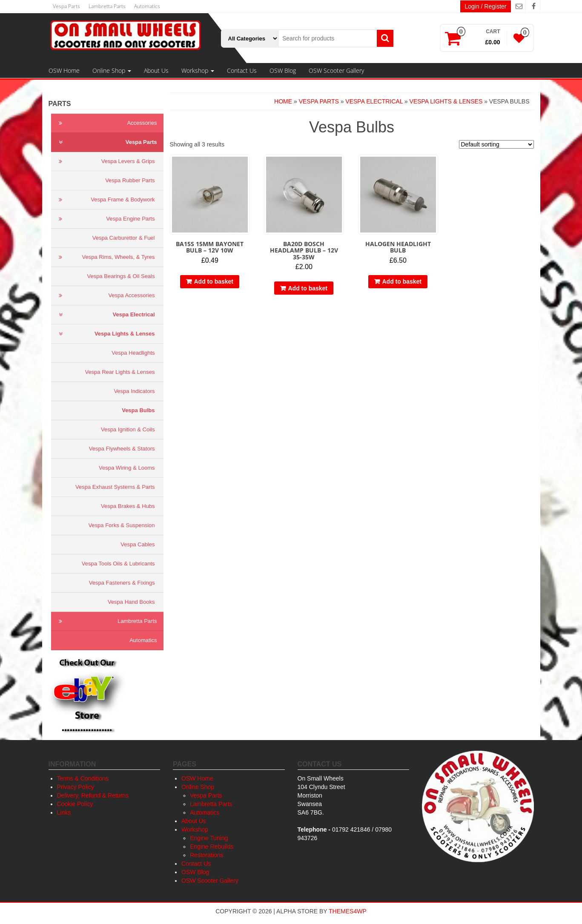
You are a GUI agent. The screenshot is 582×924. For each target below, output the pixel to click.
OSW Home (64, 70)
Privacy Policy (76, 787)
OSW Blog (283, 70)
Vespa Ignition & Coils (128, 429)
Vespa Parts (66, 6)
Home (283, 101)
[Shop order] (496, 144)
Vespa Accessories (105, 296)
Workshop (198, 70)
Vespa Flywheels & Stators (122, 449)
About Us (156, 70)
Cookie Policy (75, 804)
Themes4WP (348, 911)
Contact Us (242, 70)
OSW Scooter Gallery (336, 70)
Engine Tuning (209, 838)
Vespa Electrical (105, 315)
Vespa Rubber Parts (130, 180)
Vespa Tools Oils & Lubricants (118, 564)
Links (64, 812)
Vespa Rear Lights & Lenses (120, 372)
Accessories (106, 123)
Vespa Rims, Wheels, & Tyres (105, 257)
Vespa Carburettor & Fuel (124, 238)
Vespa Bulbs (138, 410)
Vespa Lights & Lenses (105, 334)
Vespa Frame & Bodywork (105, 200)
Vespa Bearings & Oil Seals (121, 276)
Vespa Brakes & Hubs (128, 506)
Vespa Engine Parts (105, 219)
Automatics (147, 6)
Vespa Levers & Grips (105, 161)
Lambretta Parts (107, 6)
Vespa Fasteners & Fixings (122, 583)
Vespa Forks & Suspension (121, 525)
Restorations (207, 855)
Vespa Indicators (134, 391)
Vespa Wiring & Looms (127, 468)
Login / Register (485, 6)
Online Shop (112, 70)
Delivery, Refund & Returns (93, 795)
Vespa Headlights (133, 353)
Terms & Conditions (83, 778)
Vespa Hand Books (131, 602)
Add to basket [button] (214, 281)
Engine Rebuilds (212, 847)
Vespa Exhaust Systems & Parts (115, 487)
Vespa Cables (138, 544)
